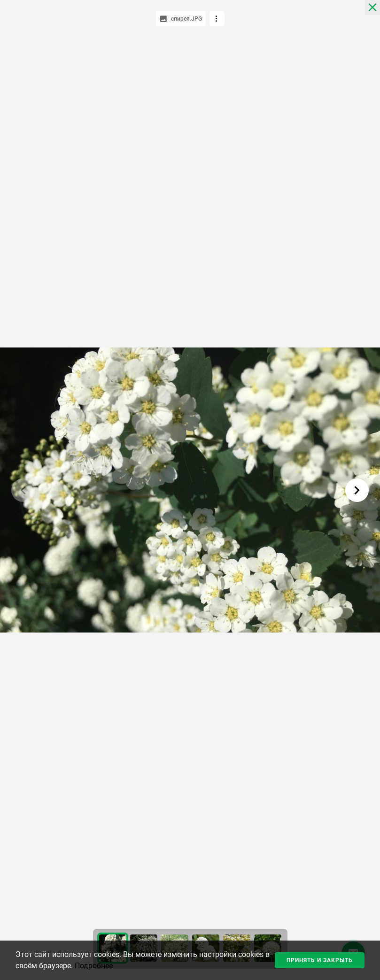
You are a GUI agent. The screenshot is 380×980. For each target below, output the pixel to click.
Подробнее (94, 966)
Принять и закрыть (320, 960)
